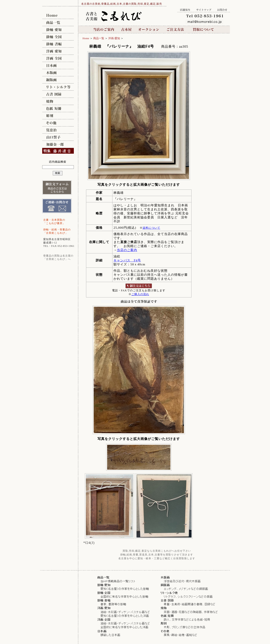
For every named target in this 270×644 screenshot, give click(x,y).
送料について (151, 228)
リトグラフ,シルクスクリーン (58, 87)
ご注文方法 (176, 30)
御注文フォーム (57, 188)
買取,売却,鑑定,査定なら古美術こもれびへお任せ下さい (157, 551)
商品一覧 (58, 23)
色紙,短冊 (58, 109)
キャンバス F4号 (127, 260)
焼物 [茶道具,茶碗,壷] (58, 101)
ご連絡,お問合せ (57, 206)
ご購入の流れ (140, 294)
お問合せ (222, 9)
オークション (149, 30)
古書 (58, 94)
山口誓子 (58, 137)
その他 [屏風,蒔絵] (58, 123)
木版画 (58, 73)
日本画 (58, 66)
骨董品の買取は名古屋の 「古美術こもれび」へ (58, 257)
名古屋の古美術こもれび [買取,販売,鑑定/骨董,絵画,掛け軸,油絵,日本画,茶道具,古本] (58, 15)
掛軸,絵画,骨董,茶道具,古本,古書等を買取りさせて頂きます (157, 555)
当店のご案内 (104, 30)
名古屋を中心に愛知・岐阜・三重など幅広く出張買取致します (157, 558)
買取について (203, 30)
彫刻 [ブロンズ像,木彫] (58, 116)
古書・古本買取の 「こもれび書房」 (54, 222)
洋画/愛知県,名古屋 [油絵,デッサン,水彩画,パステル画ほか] (58, 51)
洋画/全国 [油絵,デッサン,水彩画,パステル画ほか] (58, 58)
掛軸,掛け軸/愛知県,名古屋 (58, 30)
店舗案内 (185, 9)
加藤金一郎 (58, 144)
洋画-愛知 (114, 38)
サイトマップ (204, 9)
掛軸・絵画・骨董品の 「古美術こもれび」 (57, 231)
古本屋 (126, 30)
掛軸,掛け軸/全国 (58, 37)
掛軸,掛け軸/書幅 (58, 44)
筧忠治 (58, 130)
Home (86, 38)
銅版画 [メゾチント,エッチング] (58, 80)
